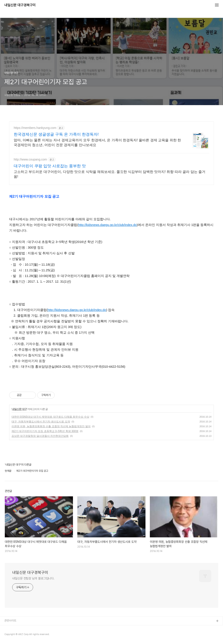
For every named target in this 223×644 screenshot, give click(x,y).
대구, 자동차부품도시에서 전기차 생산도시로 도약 (41, 422)
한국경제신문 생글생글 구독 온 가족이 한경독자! (56, 134)
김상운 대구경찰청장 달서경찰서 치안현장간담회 (40, 436)
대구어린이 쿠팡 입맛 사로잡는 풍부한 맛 (50, 166)
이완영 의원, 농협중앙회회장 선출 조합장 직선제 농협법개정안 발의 (51, 426)
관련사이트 (10, 621)
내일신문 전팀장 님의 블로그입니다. (33, 578)
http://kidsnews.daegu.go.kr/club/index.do (107, 225)
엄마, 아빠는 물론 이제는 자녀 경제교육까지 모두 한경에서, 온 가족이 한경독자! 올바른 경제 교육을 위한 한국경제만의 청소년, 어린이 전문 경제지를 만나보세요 (97, 143)
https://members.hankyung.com (35, 128)
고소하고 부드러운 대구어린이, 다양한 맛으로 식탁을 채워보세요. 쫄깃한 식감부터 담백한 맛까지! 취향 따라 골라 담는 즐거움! (110, 174)
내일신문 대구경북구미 (20, 5)
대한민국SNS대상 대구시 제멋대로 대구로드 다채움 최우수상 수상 (50, 417)
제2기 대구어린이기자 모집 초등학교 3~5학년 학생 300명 (45, 431)
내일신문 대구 (19, 409)
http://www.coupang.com (30, 159)
